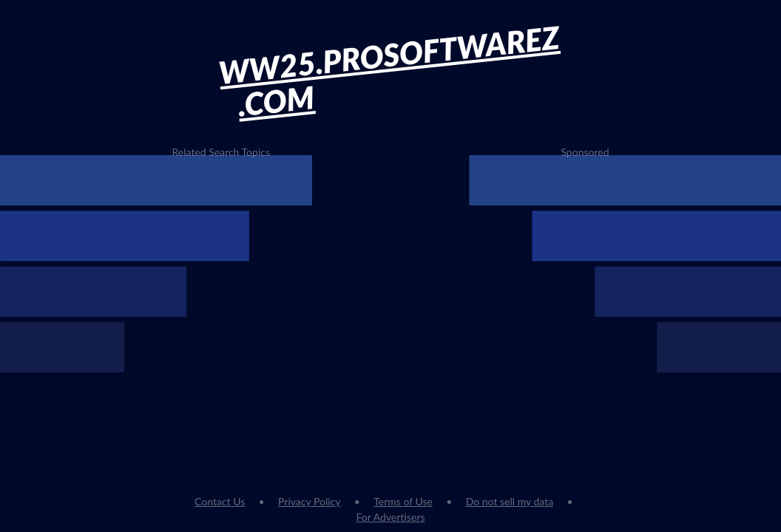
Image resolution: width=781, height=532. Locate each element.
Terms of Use (403, 501)
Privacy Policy (309, 501)
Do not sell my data (510, 501)
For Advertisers (390, 517)
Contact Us (220, 501)
